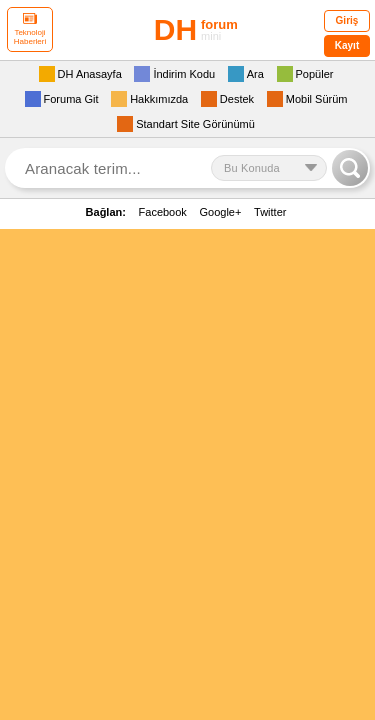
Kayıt (347, 45)
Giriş (347, 20)
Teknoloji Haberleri (30, 29)
